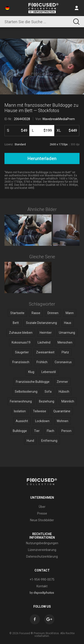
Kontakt (42, 586)
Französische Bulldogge (33, 382)
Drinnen (53, 313)
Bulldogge (20, 431)
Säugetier (22, 352)
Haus (68, 323)
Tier (37, 431)
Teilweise (40, 411)
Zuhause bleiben (21, 333)
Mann (70, 313)
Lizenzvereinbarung (42, 550)
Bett (16, 323)
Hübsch (64, 392)
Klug (31, 372)
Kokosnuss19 (21, 342)
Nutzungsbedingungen (42, 543)
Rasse (36, 313)
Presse (42, 513)
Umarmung (67, 333)
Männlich (68, 401)
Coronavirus (63, 362)
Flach (51, 431)
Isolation (20, 411)
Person (66, 431)
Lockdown (42, 421)
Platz (65, 352)
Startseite (17, 313)
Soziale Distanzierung (41, 323)
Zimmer (62, 382)
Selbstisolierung (26, 392)
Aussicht (22, 421)
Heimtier (46, 333)
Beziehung (47, 401)
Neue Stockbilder (42, 520)
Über (42, 507)
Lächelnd (44, 342)
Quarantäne (62, 411)
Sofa (48, 392)
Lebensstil (49, 372)
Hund (30, 441)
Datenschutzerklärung (42, 556)
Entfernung (49, 441)
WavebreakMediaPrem (59, 119)
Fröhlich (42, 362)
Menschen (65, 342)
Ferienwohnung (21, 401)
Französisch (21, 362)
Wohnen (62, 421)
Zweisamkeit (45, 352)
